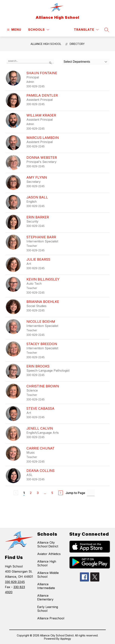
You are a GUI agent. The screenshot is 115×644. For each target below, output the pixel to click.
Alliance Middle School (48, 575)
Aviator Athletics (49, 554)
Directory (77, 44)
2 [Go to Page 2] (31, 493)
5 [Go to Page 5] (52, 493)
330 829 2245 (15, 582)
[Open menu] (14, 30)
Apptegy (66, 639)
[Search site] (107, 30)
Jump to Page (75, 493)
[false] (30, 61)
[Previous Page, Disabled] (16, 493)
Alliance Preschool (51, 618)
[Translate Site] (86, 30)
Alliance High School (46, 44)
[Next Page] (61, 493)
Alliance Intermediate (46, 586)
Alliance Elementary (45, 597)
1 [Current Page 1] (24, 493)
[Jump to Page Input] (91, 493)
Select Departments (77, 62)
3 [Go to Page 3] (38, 493)
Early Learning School (48, 609)
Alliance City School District (48, 544)
